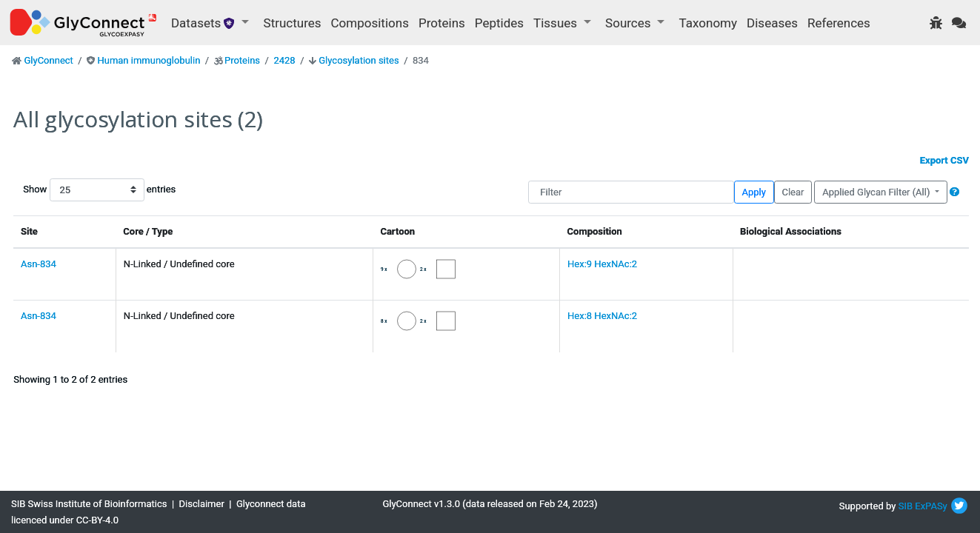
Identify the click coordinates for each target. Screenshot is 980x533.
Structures (293, 23)
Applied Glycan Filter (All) (877, 192)
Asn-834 (39, 264)
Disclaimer (202, 504)
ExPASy (931, 506)
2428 (284, 60)
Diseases (772, 23)
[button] (954, 192)
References (839, 23)
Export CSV (944, 160)
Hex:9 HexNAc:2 (602, 264)
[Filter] (631, 192)
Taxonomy (708, 23)
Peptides (499, 23)
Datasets (205, 23)
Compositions (370, 23)
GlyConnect (48, 60)
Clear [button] (793, 192)
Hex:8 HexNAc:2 (602, 316)
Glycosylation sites (359, 60)
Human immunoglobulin (149, 60)
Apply (754, 192)
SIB (906, 506)
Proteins (442, 23)
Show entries (70, 190)
